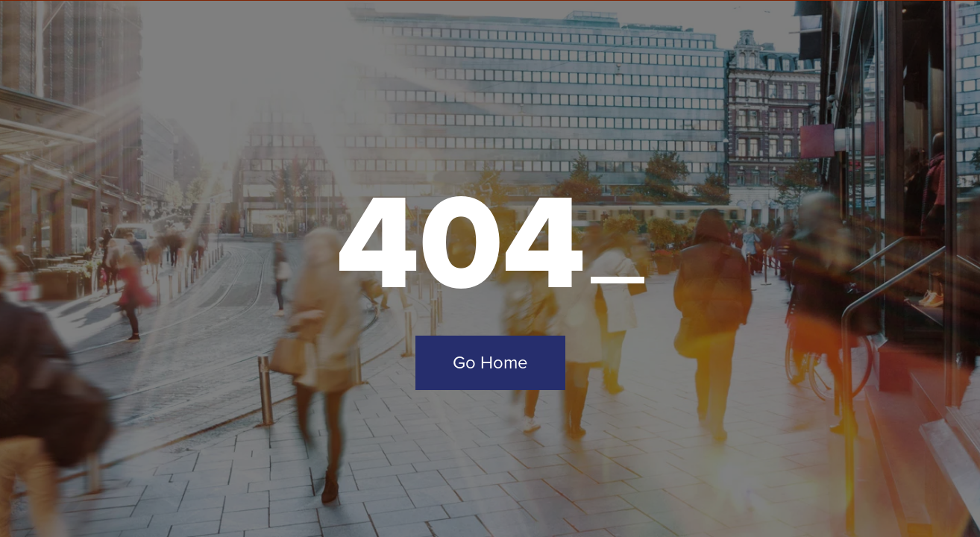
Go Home (490, 362)
